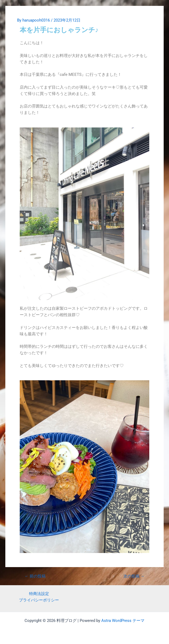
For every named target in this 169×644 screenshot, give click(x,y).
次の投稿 (134, 576)
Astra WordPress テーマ (123, 621)
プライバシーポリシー (39, 600)
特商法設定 (39, 594)
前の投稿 (35, 576)
